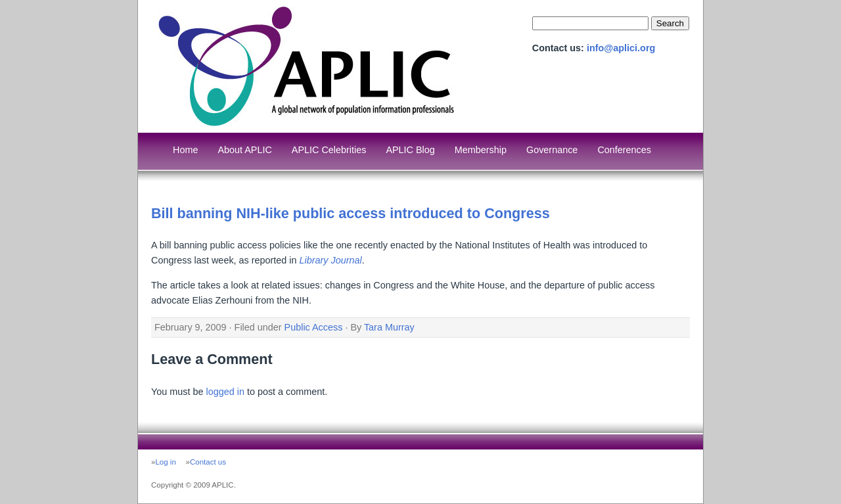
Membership (481, 150)
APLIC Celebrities (329, 150)
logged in (225, 392)
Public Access (314, 327)
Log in (165, 462)
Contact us (208, 462)
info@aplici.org (621, 48)
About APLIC (244, 150)
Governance (552, 150)
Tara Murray (389, 327)
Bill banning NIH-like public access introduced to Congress (351, 213)
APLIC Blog (410, 150)
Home (185, 150)
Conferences (624, 150)
